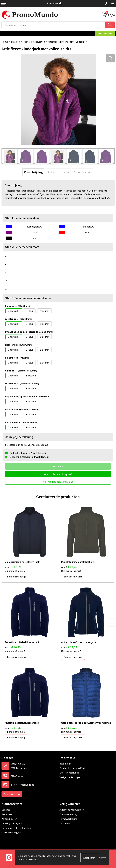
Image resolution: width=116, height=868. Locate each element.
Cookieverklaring (68, 814)
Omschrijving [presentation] (33, 172)
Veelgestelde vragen (70, 777)
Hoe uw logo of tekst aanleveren (18, 828)
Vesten (25, 42)
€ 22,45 (69, 567)
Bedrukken (7, 814)
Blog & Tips (65, 764)
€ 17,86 (13, 728)
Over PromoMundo (69, 773)
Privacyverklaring (68, 819)
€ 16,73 (13, 647)
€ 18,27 (69, 647)
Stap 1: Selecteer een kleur (22, 218)
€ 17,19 (13, 567)
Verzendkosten (9, 819)
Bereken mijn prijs (16, 577)
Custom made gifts (11, 832)
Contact (6, 810)
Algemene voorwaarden (72, 810)
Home (5, 42)
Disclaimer (65, 823)
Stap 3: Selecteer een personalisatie (28, 298)
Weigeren (102, 858)
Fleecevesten (38, 42)
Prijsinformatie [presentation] (58, 172)
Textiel (14, 42)
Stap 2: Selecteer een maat (22, 247)
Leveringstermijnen (12, 823)
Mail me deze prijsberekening (58, 482)
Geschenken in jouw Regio (73, 768)
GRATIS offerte (105, 33)
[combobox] (53, 25)
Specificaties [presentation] (83, 172)
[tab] (33, 172)
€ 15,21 (69, 728)
